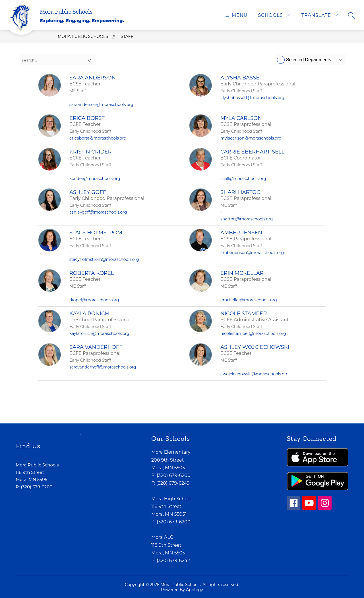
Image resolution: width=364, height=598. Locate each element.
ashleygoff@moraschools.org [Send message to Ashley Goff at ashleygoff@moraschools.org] (98, 212)
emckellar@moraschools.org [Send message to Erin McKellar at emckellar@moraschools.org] (249, 300)
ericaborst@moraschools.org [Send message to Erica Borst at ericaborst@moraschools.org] (98, 138)
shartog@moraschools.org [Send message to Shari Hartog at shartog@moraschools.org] (247, 219)
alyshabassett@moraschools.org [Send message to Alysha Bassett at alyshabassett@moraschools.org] (252, 98)
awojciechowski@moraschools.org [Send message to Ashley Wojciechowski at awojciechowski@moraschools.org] (255, 374)
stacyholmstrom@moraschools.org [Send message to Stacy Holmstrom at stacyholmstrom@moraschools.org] (104, 259)
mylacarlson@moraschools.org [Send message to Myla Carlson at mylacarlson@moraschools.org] (251, 138)
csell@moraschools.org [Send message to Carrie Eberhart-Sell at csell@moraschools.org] (243, 179)
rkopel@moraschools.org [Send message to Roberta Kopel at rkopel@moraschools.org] (94, 300)
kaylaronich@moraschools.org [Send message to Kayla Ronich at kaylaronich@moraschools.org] (99, 333)
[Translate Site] (319, 15)
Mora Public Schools (83, 36)
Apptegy (195, 590)
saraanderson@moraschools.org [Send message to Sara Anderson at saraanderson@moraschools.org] (101, 105)
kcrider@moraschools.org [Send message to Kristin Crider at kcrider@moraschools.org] (95, 179)
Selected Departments (304, 60)
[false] (57, 60)
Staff (127, 36)
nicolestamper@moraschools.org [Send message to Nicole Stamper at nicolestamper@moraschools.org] (253, 333)
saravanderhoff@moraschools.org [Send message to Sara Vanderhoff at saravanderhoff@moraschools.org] (103, 367)
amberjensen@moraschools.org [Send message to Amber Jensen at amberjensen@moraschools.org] (252, 253)
